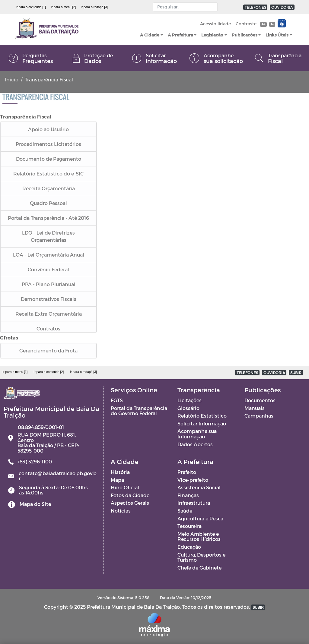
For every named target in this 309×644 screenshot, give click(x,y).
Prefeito (187, 472)
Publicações (245, 35)
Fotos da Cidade (130, 495)
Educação (189, 547)
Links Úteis (277, 35)
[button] (213, 7)
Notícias (121, 511)
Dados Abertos (195, 444)
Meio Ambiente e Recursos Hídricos (199, 537)
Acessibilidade (215, 24)
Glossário (188, 408)
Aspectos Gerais (130, 503)
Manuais (255, 408)
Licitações (190, 400)
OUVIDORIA (282, 7)
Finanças (188, 495)
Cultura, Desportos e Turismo (201, 557)
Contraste (246, 24)
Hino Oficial (125, 487)
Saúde (185, 511)
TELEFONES (255, 7)
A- (272, 24)
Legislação (212, 35)
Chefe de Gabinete (199, 568)
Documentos (260, 400)
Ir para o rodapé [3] (94, 7)
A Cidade (150, 35)
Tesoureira (190, 526)
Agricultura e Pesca (200, 518)
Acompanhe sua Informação (197, 434)
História (120, 472)
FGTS (117, 400)
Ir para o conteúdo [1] (31, 7)
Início (12, 79)
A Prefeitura (180, 35)
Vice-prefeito (193, 480)
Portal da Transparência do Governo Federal (139, 411)
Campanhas (259, 416)
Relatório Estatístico (202, 416)
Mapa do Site (35, 504)
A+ (263, 24)
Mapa (117, 480)
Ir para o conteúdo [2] (49, 372)
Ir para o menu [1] (15, 372)
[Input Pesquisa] (184, 7)
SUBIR (296, 373)
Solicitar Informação (202, 423)
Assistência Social (199, 487)
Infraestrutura (194, 503)
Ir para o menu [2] (63, 7)
